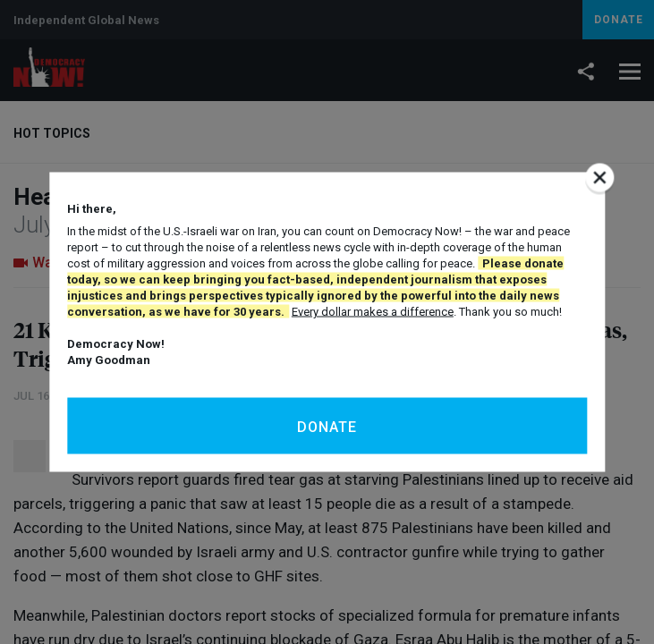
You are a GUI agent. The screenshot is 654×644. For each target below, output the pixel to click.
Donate (327, 427)
